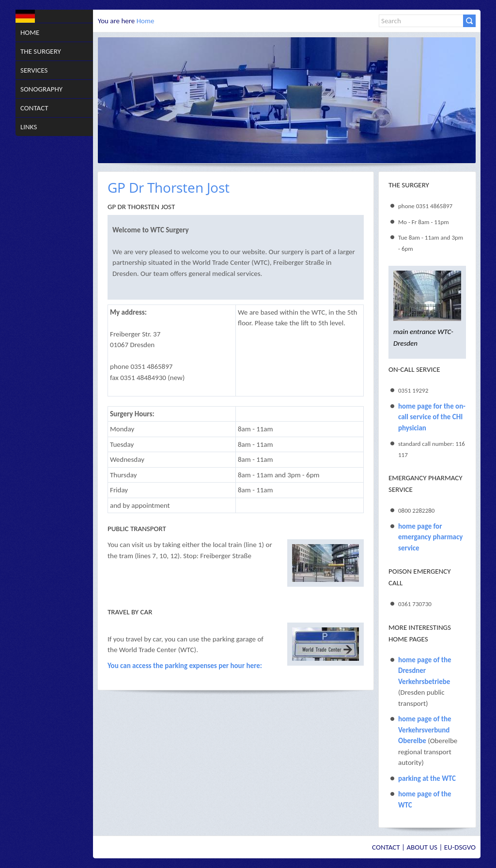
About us (422, 847)
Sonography (41, 89)
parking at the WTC (427, 778)
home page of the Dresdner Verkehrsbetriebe (425, 671)
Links (29, 127)
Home (30, 32)
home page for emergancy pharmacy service (430, 537)
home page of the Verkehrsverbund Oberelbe (425, 730)
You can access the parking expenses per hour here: (185, 666)
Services (34, 70)
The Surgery (41, 51)
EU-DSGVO (460, 847)
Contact (34, 108)
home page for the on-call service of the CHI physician (432, 417)
